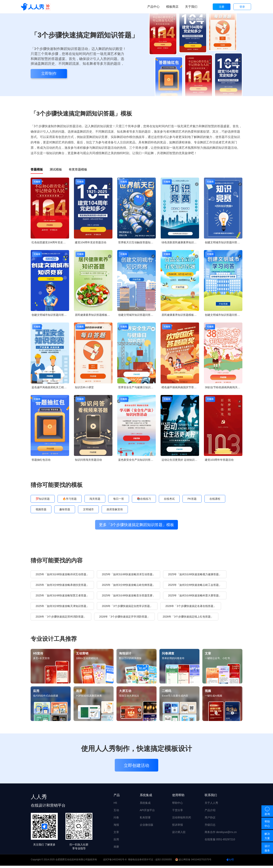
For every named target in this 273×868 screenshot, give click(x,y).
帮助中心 (178, 805)
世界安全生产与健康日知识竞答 (137, 387)
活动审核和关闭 (182, 820)
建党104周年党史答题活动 (91, 242)
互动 (116, 812)
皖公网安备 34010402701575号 (194, 862)
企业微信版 (147, 827)
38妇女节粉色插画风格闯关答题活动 (224, 387)
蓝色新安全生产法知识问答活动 (137, 460)
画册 (116, 849)
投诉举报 (178, 827)
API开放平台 (147, 812)
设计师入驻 (179, 834)
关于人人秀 (211, 805)
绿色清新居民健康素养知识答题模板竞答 (180, 242)
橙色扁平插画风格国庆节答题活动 (180, 387)
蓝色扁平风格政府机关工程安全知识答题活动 (50, 387)
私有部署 (145, 820)
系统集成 (145, 805)
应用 (116, 841)
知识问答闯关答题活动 (88, 460)
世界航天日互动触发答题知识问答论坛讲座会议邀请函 (137, 242)
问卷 (116, 820)
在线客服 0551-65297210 (220, 841)
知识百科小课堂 (84, 387)
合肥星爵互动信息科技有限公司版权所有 (76, 862)
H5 (115, 805)
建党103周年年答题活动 (219, 460)
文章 (116, 834)
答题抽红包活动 (41, 460)
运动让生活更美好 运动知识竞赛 (180, 460)
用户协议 (210, 820)
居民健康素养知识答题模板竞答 (94, 315)
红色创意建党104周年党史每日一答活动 (50, 242)
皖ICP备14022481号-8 (115, 862)
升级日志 (210, 827)
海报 (116, 827)
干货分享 (178, 812)
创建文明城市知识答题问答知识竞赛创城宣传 (224, 242)
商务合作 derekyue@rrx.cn (221, 834)
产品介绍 (210, 812)
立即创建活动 (136, 768)
